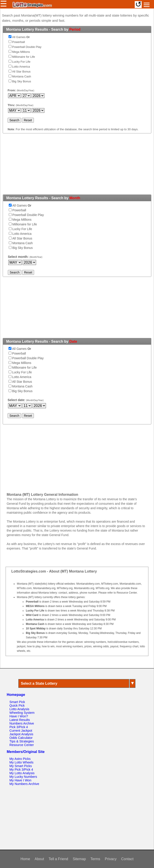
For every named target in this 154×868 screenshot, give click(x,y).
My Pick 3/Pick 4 (21, 770)
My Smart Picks (21, 766)
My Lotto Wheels (21, 762)
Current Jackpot (21, 731)
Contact (127, 859)
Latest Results (20, 720)
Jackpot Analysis (21, 734)
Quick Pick (17, 706)
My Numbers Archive (24, 784)
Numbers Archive (22, 723)
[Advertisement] (77, 167)
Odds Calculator (21, 738)
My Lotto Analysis (22, 773)
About (39, 859)
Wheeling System (22, 713)
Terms (95, 859)
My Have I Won (20, 780)
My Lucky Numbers (23, 777)
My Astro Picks (20, 759)
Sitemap (79, 859)
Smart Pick (17, 702)
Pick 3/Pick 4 (19, 727)
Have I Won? (19, 716)
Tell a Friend (58, 859)
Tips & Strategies (22, 741)
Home (25, 859)
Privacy (111, 859)
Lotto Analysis (19, 709)
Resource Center (22, 745)
